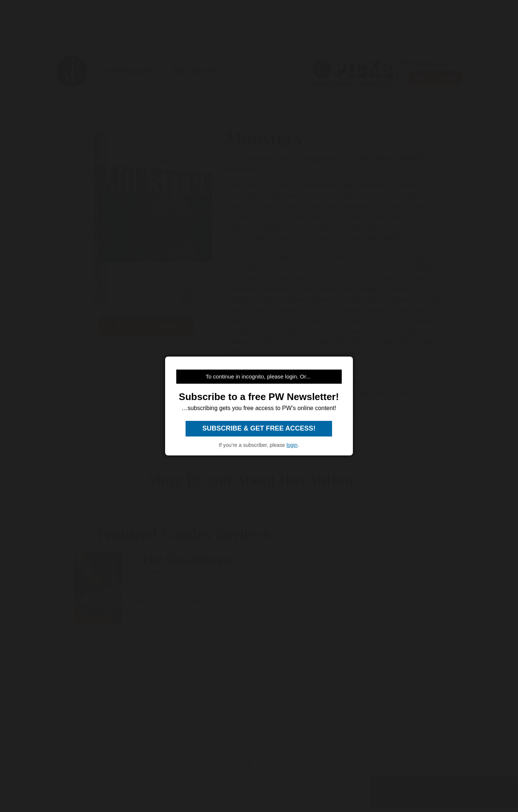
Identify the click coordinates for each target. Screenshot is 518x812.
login (292, 445)
